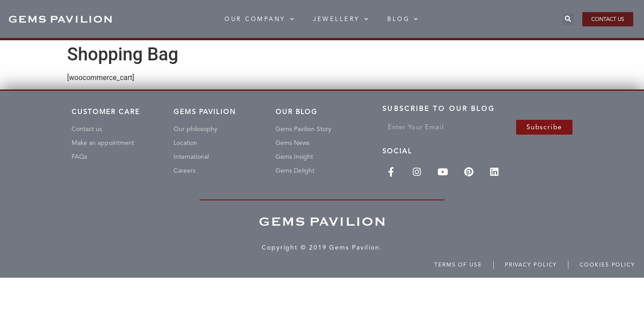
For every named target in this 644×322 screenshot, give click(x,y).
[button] (568, 19)
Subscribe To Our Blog (439, 111)
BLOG (403, 19)
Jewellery (341, 19)
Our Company (260, 19)
